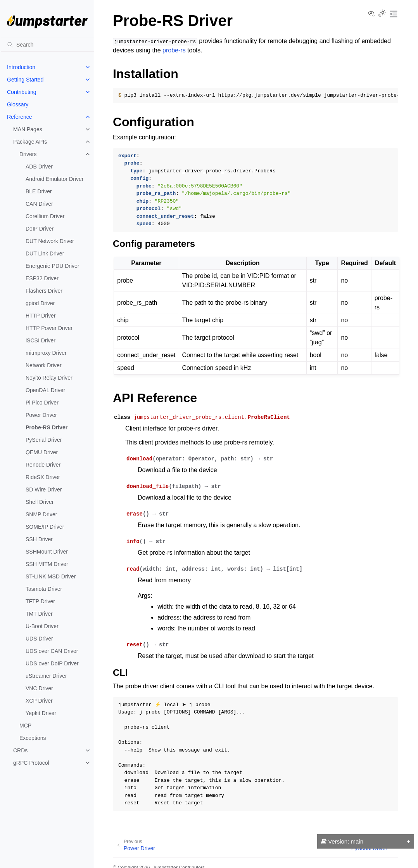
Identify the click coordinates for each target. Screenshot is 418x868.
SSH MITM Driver (47, 564)
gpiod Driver (40, 303)
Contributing (22, 92)
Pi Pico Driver (42, 403)
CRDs (20, 750)
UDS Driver (39, 639)
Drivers (28, 154)
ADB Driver (39, 167)
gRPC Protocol (31, 763)
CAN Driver (39, 204)
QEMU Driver (42, 452)
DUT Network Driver (50, 241)
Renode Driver (43, 465)
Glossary (18, 104)
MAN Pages (28, 129)
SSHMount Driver (47, 552)
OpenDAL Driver (45, 390)
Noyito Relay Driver (49, 378)
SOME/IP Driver (45, 527)
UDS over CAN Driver (52, 651)
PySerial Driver (44, 440)
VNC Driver (39, 688)
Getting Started (25, 80)
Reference (20, 117)
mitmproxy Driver (46, 353)
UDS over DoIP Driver (52, 663)
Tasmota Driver (44, 589)
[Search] (47, 45)
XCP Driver (39, 701)
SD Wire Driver (44, 490)
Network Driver (44, 365)
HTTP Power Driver (49, 328)
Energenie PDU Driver (53, 266)
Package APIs (30, 142)
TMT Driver (39, 614)
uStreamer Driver (46, 676)
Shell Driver (40, 502)
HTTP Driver (41, 316)
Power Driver (41, 415)
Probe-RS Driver (47, 427)
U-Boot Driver (42, 626)
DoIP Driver (40, 229)
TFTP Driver (40, 601)
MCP (25, 726)
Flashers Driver (44, 291)
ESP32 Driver (42, 278)
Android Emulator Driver (54, 179)
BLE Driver (39, 191)
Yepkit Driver (41, 713)
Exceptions (33, 738)
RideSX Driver (43, 477)
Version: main (342, 841)
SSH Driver (39, 539)
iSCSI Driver (41, 340)
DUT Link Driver (45, 253)
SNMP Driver (41, 514)
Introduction (21, 67)
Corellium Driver (45, 216)
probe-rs (174, 50)
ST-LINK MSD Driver (51, 576)
